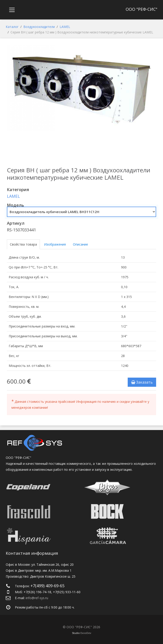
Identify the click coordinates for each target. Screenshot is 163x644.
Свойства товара (23, 244)
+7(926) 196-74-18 (37, 592)
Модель (15, 205)
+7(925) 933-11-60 (67, 592)
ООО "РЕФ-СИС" (141, 9)
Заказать (142, 382)
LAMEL (13, 196)
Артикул (16, 223)
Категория (18, 189)
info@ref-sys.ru (37, 598)
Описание (80, 244)
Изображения (55, 244)
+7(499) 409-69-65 (47, 586)
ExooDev (86, 633)
